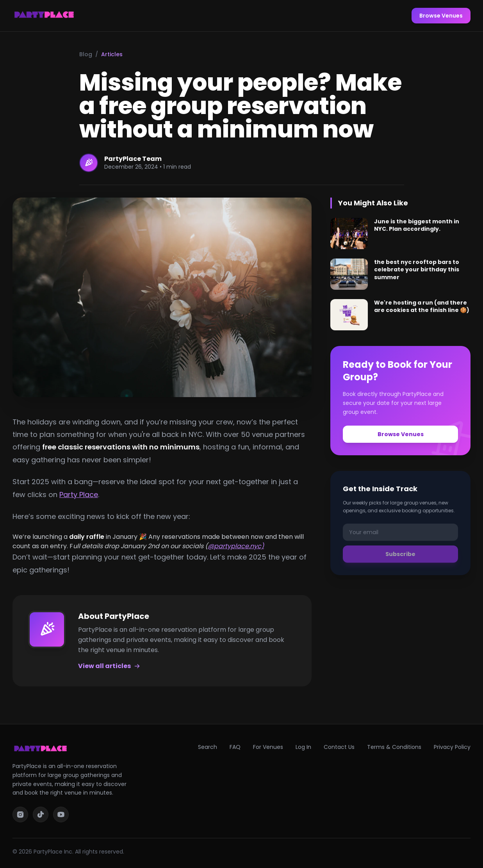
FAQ (235, 747)
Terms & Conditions (394, 747)
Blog (86, 54)
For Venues (268, 747)
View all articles (109, 666)
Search (208, 747)
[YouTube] (61, 815)
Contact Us (339, 747)
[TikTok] (41, 815)
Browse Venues (441, 16)
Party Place (79, 495)
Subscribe (400, 554)
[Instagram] (20, 815)
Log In (303, 747)
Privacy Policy (452, 747)
